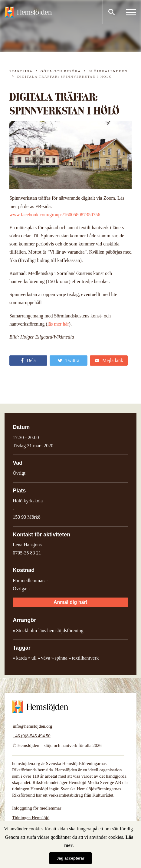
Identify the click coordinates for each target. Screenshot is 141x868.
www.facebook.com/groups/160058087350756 (55, 215)
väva (46, 658)
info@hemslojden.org (33, 726)
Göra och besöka (61, 71)
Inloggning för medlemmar (37, 808)
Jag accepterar (70, 858)
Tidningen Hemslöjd (31, 818)
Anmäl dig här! (70, 602)
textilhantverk (85, 658)
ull (34, 658)
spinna (61, 658)
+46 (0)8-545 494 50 (32, 736)
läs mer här (58, 324)
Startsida (21, 71)
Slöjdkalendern (108, 71)
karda (21, 658)
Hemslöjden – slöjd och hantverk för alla (28, 12)
